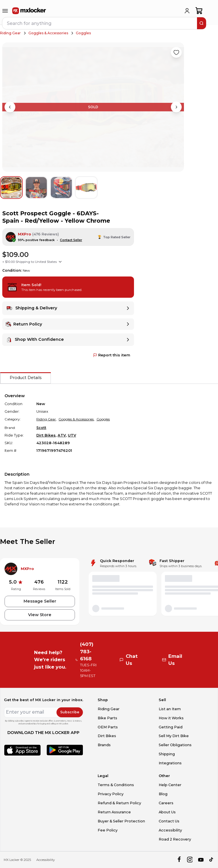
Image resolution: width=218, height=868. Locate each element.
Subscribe (70, 712)
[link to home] (29, 11)
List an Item (170, 709)
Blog (163, 794)
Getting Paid (171, 727)
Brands (104, 745)
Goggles (83, 33)
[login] (187, 11)
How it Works (171, 718)
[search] (202, 23)
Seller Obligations (175, 745)
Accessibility (170, 830)
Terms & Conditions (116, 785)
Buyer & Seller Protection (121, 821)
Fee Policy (108, 830)
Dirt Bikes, (46, 435)
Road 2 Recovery (175, 839)
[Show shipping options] (60, 262)
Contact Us (169, 821)
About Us (167, 812)
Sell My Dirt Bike (174, 736)
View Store (40, 615)
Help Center (170, 785)
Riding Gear (10, 33)
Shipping (167, 754)
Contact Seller (71, 240)
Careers (166, 803)
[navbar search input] (100, 23)
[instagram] (190, 860)
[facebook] (179, 860)
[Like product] (176, 52)
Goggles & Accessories (48, 33)
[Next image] (176, 107)
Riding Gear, (47, 419)
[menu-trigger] (5, 11)
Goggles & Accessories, (76, 419)
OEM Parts (108, 727)
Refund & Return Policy (119, 803)
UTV (72, 435)
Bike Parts (107, 718)
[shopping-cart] (199, 11)
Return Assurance (114, 812)
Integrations (170, 763)
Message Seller (40, 601)
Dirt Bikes (107, 736)
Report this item (112, 355)
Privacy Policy (111, 794)
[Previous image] (10, 107)
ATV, (62, 435)
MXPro (25, 234)
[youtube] (201, 860)
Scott (41, 428)
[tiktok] (212, 860)
